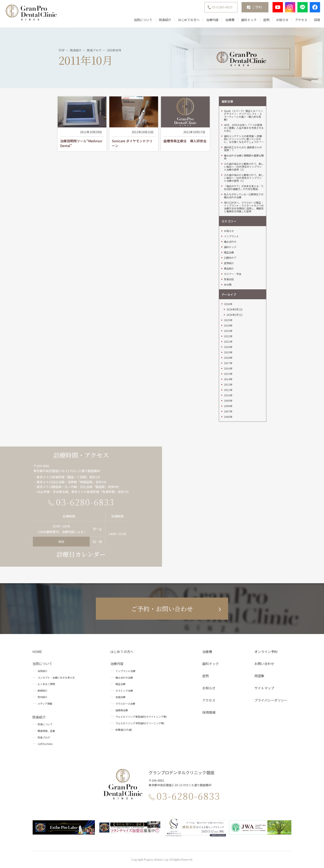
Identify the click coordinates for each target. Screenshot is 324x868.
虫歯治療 (120, 697)
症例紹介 (229, 263)
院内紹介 (43, 697)
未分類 (228, 285)
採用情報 (209, 712)
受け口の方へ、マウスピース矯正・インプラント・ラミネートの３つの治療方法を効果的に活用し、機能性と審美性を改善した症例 (244, 207)
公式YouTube (45, 744)
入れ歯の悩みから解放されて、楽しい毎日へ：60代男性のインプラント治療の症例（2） (244, 167)
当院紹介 (43, 671)
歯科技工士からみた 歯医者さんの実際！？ (243, 149)
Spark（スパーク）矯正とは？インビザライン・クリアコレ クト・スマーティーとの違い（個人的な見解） (243, 115)
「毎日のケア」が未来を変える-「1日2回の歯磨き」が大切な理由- (244, 188)
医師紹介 (43, 690)
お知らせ (280, 21)
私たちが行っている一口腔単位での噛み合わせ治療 (244, 196)
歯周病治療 (122, 710)
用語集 (259, 676)
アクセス (298, 21)
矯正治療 (229, 252)
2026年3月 (233, 309)
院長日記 (229, 279)
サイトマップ (264, 688)
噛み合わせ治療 (124, 677)
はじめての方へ (186, 21)
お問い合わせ (264, 664)
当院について (140, 21)
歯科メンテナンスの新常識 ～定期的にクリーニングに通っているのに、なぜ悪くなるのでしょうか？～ (244, 139)
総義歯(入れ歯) (124, 730)
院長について (45, 724)
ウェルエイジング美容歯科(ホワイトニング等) (141, 717)
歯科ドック (246, 21)
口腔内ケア (230, 258)
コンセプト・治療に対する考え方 (56, 677)
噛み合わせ (230, 242)
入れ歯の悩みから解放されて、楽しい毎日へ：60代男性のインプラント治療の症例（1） (244, 178)
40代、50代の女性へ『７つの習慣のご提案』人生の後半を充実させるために (244, 128)
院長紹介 (162, 21)
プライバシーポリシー (271, 700)
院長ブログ (44, 737)
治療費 (227, 21)
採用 (314, 21)
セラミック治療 (124, 690)
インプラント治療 (125, 671)
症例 (264, 21)
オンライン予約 (266, 652)
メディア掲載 (45, 704)
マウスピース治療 (125, 704)
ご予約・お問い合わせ (162, 609)
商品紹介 (229, 268)
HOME (37, 652)
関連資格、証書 (46, 731)
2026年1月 (233, 315)
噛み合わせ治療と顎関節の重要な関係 (244, 157)
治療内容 (210, 21)
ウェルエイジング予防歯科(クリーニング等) (140, 723)
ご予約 (254, 8)
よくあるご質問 (46, 684)
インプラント (231, 236)
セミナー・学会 (233, 274)
